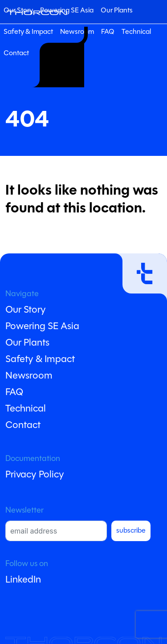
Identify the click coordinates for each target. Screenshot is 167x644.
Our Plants (117, 11)
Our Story (26, 310)
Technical (136, 32)
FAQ (108, 32)
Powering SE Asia (67, 11)
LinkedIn (23, 580)
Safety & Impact (28, 32)
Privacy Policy (35, 475)
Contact (16, 53)
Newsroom (29, 376)
